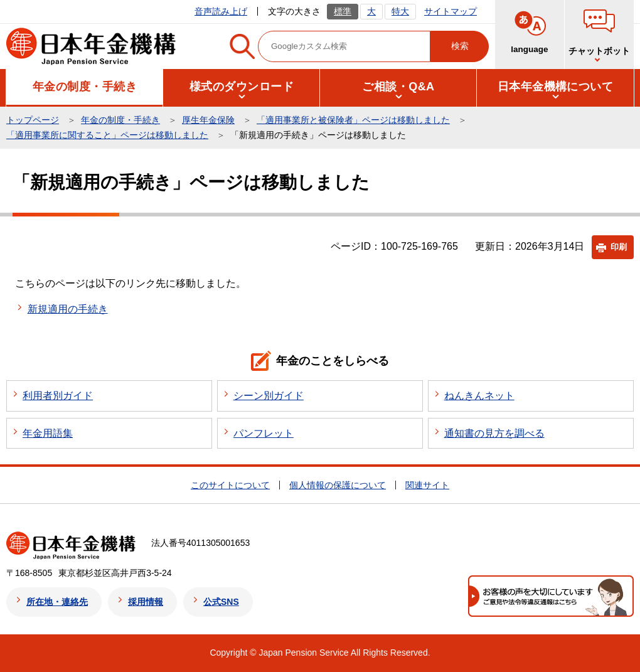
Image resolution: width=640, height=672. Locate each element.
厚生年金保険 (208, 120)
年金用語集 (48, 433)
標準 (343, 11)
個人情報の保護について (338, 485)
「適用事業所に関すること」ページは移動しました (107, 135)
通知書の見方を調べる (494, 433)
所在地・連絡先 (57, 602)
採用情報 (146, 602)
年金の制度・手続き (120, 120)
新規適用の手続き (68, 309)
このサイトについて (230, 485)
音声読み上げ (221, 11)
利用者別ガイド (58, 396)
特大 (400, 11)
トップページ (33, 120)
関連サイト (427, 485)
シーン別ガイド (269, 396)
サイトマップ (451, 11)
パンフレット (264, 433)
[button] (85, 87)
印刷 (619, 247)
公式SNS (221, 602)
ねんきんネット (479, 396)
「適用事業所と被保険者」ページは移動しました (353, 120)
